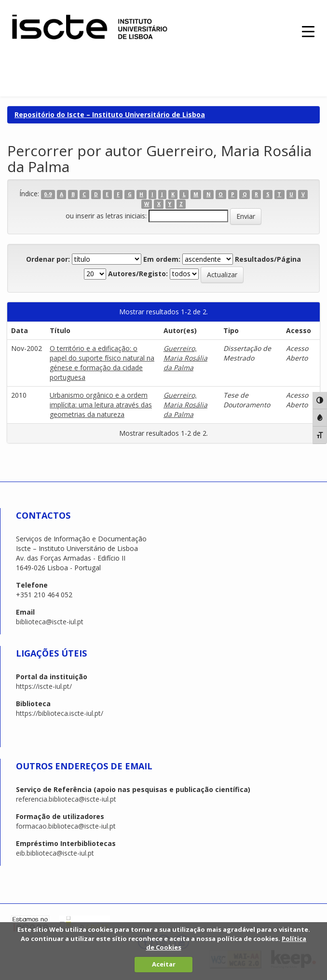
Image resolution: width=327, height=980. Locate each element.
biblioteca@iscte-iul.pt (50, 622)
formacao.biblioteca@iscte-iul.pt (66, 826)
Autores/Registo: (138, 274)
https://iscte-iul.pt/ (44, 686)
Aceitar (164, 964)
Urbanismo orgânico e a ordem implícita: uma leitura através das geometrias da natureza (101, 405)
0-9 (48, 194)
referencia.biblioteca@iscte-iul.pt (66, 799)
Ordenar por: (48, 259)
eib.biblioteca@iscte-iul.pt (55, 853)
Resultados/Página (268, 259)
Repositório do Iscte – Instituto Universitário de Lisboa (110, 114)
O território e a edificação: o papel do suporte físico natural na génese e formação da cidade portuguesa (102, 363)
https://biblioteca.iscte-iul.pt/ (60, 713)
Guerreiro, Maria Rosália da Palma (185, 358)
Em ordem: (162, 259)
